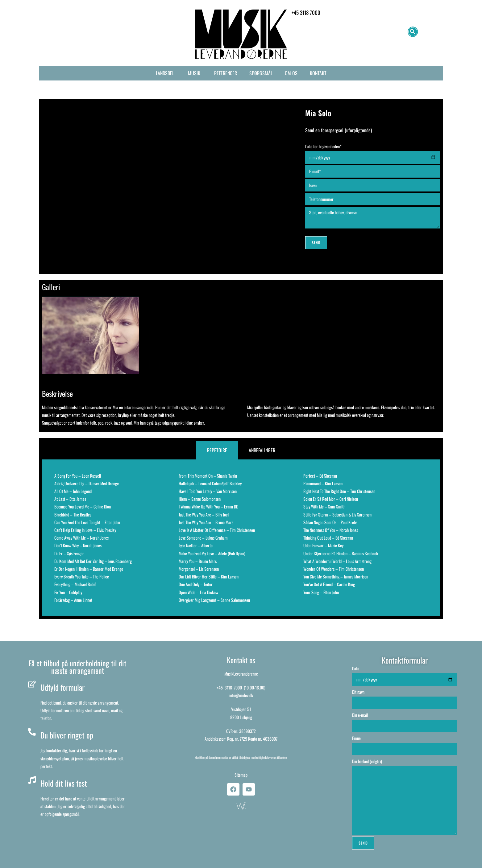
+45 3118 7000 (229, 687)
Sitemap (241, 775)
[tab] (217, 450)
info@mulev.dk (241, 695)
